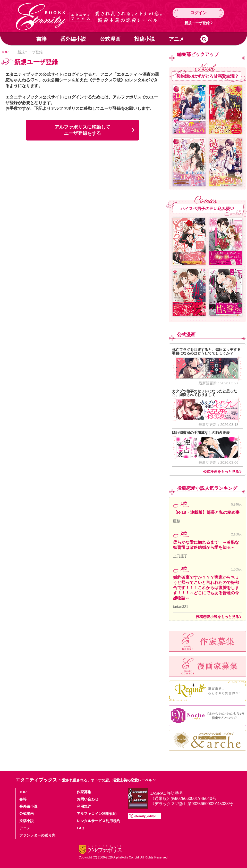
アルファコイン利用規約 (97, 814)
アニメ (176, 39)
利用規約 (84, 806)
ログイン (198, 13)
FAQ (80, 828)
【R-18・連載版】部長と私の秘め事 (206, 512)
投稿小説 (144, 39)
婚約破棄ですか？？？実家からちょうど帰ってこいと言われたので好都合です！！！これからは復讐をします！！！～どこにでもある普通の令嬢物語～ (206, 588)
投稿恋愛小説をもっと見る (217, 617)
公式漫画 (110, 39)
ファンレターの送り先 (37, 835)
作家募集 (84, 792)
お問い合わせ (88, 799)
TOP (5, 52)
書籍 (41, 39)
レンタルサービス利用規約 (98, 821)
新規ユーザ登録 (197, 23)
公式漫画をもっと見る (221, 472)
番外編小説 (73, 39)
